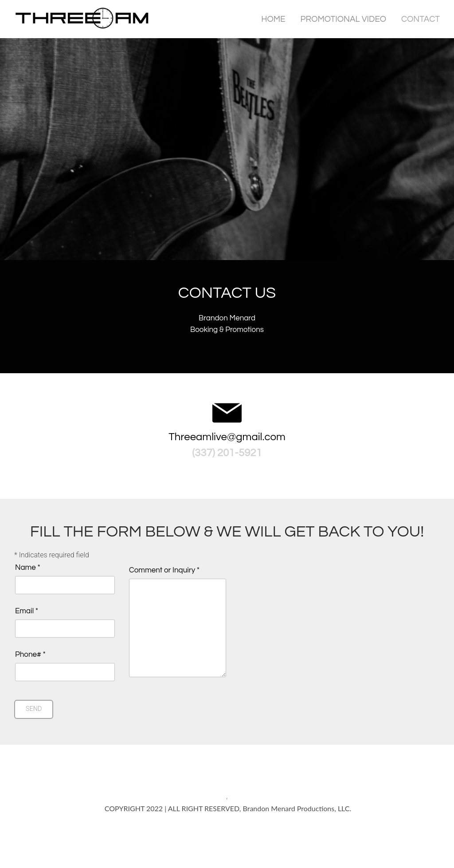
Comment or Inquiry (164, 570)
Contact (421, 19)
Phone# (30, 654)
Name (28, 567)
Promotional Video (343, 19)
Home (273, 19)
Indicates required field (52, 555)
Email (27, 611)
